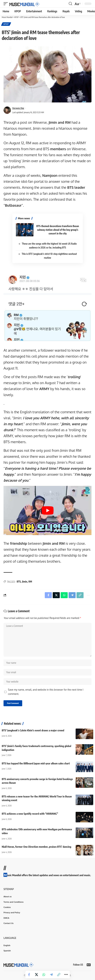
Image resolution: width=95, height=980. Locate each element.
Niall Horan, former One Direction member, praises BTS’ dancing (36, 847)
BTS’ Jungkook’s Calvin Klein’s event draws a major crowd (33, 730)
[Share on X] (36, 975)
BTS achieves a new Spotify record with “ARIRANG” (30, 814)
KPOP (6, 24)
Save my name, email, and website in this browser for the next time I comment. (46, 692)
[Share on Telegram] (51, 975)
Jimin (25, 582)
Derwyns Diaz (18, 108)
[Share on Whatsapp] (44, 975)
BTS (19, 582)
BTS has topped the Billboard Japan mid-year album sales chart (36, 763)
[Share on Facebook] (29, 975)
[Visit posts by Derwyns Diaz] (7, 110)
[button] (7, 4)
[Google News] (89, 965)
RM (30, 582)
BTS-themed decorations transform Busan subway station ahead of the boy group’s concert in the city (58, 230)
